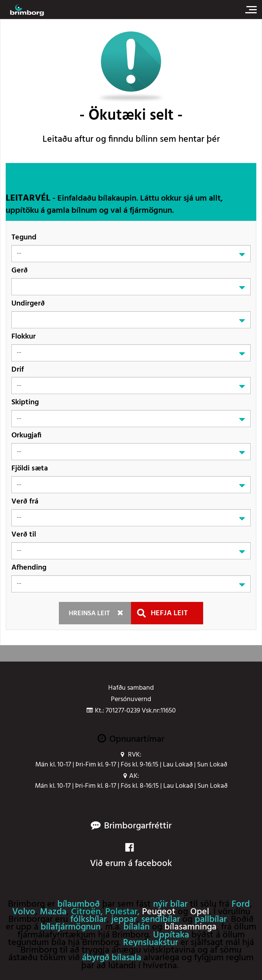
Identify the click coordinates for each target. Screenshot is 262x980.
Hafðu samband (131, 688)
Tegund (24, 237)
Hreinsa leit (89, 613)
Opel (200, 912)
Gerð (20, 270)
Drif (18, 370)
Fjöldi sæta (30, 468)
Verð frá (25, 501)
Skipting (25, 402)
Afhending (29, 568)
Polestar (121, 912)
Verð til (24, 534)
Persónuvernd (131, 700)
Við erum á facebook (131, 857)
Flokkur (24, 336)
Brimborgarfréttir (138, 826)
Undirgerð (28, 303)
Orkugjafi (26, 435)
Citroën (86, 912)
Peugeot (159, 912)
